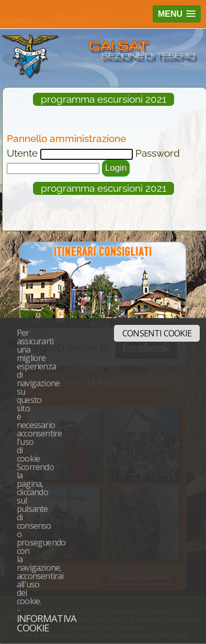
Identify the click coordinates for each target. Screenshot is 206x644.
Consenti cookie (157, 333)
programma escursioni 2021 (104, 99)
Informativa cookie (47, 623)
